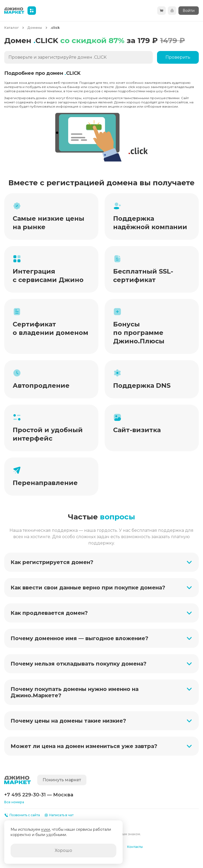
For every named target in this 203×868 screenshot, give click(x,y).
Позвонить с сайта (22, 815)
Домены (35, 28)
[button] (101, 562)
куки (46, 829)
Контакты (135, 847)
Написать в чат (59, 815)
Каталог (11, 28)
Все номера (14, 802)
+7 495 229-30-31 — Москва (39, 795)
